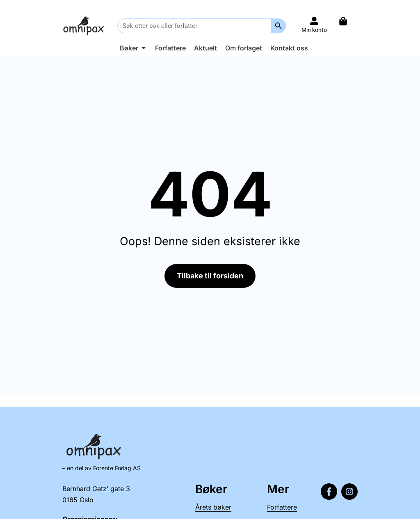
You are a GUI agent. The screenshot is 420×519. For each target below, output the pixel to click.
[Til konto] (314, 21)
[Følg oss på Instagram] (349, 492)
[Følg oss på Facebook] (329, 492)
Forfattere (282, 507)
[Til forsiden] (85, 26)
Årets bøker (213, 507)
